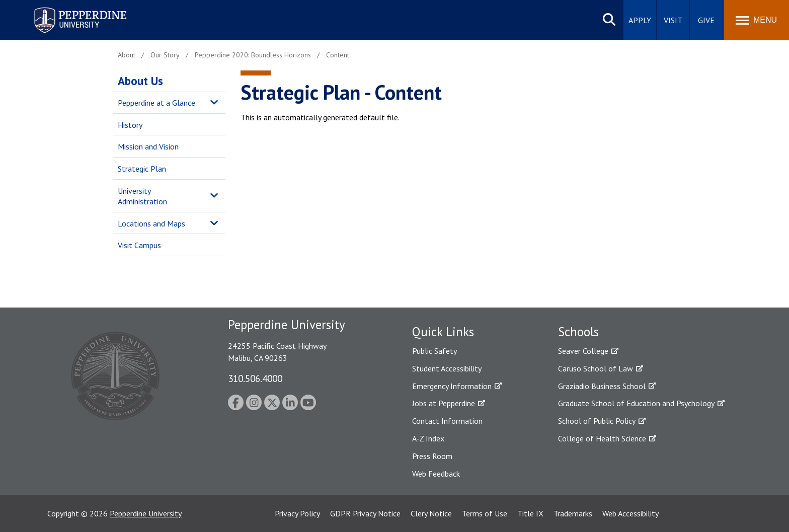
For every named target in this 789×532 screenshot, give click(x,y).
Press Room (432, 456)
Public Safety (435, 351)
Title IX (530, 513)
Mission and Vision (148, 146)
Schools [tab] (578, 332)
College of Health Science (602, 438)
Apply (640, 20)
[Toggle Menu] (756, 20)
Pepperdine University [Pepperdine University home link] (68, 9)
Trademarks (573, 513)
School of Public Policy (597, 421)
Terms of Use (485, 513)
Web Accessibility (630, 513)
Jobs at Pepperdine (444, 403)
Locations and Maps (151, 223)
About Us (140, 81)
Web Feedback (436, 474)
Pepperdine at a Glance (156, 103)
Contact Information (447, 421)
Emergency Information (452, 386)
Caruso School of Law (596, 368)
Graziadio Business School (602, 386)
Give (706, 20)
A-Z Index (428, 438)
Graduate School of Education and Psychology (636, 403)
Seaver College (583, 351)
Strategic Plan (142, 169)
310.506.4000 (255, 378)
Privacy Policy (297, 513)
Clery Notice (431, 513)
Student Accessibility (447, 368)
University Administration (142, 196)
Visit (673, 20)
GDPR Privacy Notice (365, 513)
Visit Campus (139, 245)
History (130, 125)
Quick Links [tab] (443, 332)
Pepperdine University (146, 513)
